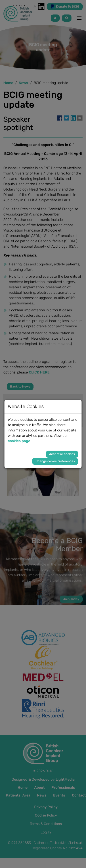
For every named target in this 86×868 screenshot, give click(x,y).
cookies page (19, 441)
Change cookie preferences (55, 461)
